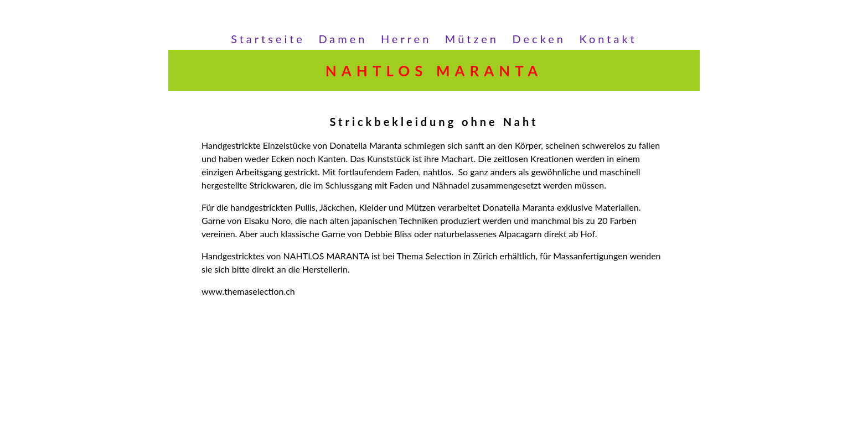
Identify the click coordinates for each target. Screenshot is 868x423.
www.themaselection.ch (248, 291)
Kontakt (608, 39)
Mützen (472, 39)
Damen (343, 39)
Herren (406, 39)
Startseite (268, 39)
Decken (539, 39)
